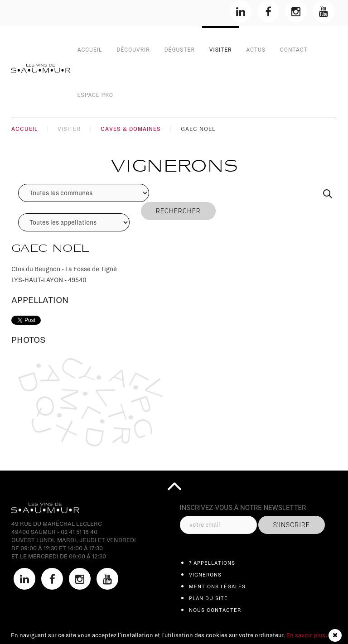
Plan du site (208, 598)
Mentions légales (217, 586)
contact (294, 50)
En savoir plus (306, 635)
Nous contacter (215, 610)
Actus (256, 50)
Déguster (180, 50)
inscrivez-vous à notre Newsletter (243, 508)
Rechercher (178, 211)
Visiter (221, 50)
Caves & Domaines (131, 129)
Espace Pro (95, 95)
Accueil (90, 50)
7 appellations (212, 563)
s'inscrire (292, 525)
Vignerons (205, 575)
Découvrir (133, 50)
